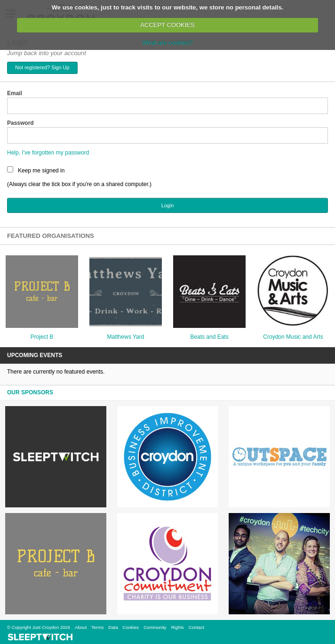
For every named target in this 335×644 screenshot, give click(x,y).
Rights (178, 627)
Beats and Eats (209, 337)
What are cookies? (167, 43)
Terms (97, 627)
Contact (196, 627)
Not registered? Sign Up (42, 67)
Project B (42, 337)
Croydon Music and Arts (293, 337)
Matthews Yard (126, 337)
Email (15, 93)
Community (155, 627)
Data (113, 627)
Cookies (131, 627)
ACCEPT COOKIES (167, 25)
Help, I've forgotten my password (48, 153)
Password (20, 123)
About (81, 627)
